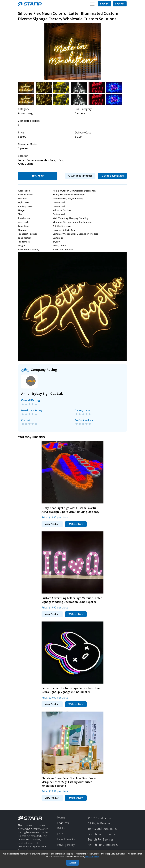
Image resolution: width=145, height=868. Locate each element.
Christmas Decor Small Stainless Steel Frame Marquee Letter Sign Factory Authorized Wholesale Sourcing (69, 781)
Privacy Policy (66, 845)
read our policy (92, 857)
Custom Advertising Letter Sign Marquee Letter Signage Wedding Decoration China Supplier (72, 599)
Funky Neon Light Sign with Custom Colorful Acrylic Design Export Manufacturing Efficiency (70, 509)
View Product (52, 524)
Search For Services (101, 839)
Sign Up (120, 4)
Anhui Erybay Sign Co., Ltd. (42, 393)
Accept (73, 863)
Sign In (104, 4)
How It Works (66, 839)
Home (61, 817)
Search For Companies (103, 845)
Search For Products (101, 834)
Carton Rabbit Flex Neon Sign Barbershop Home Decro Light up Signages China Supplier (71, 690)
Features (63, 823)
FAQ (60, 834)
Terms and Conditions (102, 828)
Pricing (62, 828)
